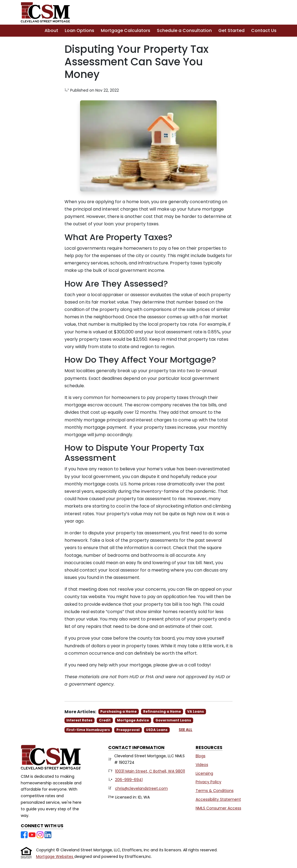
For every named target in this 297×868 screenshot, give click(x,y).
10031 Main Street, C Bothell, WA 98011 (150, 771)
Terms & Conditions (215, 791)
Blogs (201, 756)
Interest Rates (79, 720)
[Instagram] (41, 834)
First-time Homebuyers (88, 730)
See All (186, 730)
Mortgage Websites (55, 857)
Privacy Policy (208, 782)
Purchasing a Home (118, 711)
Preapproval (128, 730)
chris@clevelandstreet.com (141, 788)
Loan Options (80, 30)
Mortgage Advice (133, 720)
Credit (105, 720)
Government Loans (173, 720)
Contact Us (264, 30)
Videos (202, 765)
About (51, 30)
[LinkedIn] (48, 834)
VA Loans (195, 711)
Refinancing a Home (162, 711)
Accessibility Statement (218, 799)
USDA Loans (157, 730)
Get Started (231, 30)
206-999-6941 (129, 780)
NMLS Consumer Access (218, 808)
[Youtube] (33, 834)
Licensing (204, 773)
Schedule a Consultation (184, 30)
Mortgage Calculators (126, 30)
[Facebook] (25, 834)
